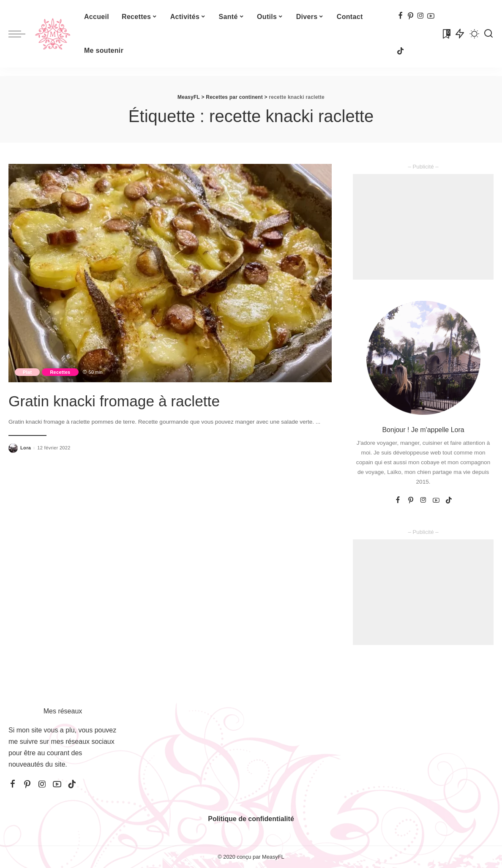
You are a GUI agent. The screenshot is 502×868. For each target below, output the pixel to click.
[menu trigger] (21, 34)
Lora (26, 448)
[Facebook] (400, 16)
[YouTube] (431, 16)
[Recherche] (488, 34)
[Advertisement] (423, 227)
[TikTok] (400, 52)
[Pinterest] (411, 16)
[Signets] (446, 34)
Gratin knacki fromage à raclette (128, 400)
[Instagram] (421, 16)
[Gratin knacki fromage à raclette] (170, 273)
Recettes (62, 372)
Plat (28, 372)
